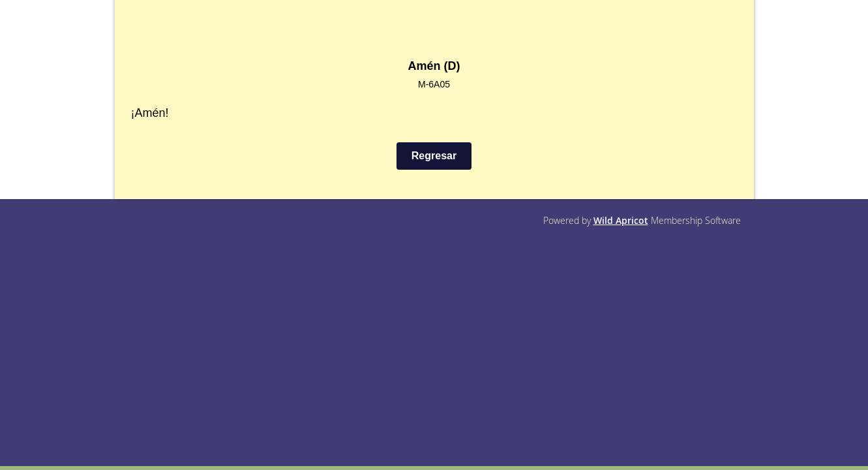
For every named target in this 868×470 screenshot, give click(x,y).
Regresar (434, 156)
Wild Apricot (621, 220)
